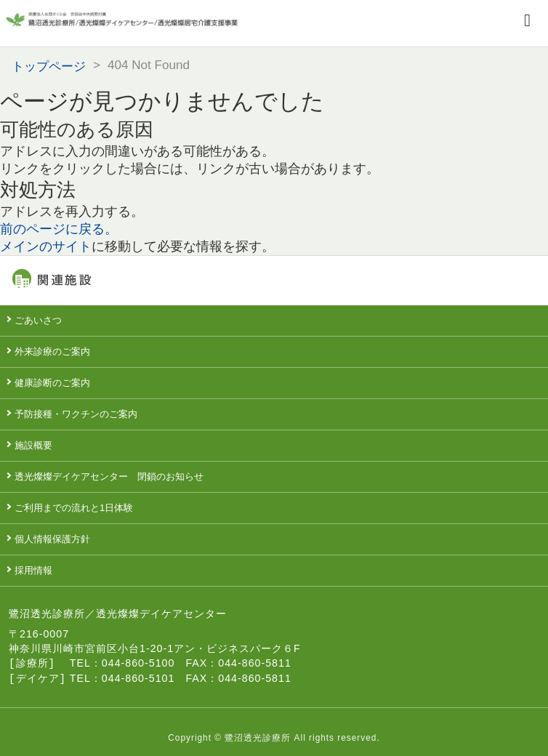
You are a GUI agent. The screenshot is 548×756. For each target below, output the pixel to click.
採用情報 (33, 570)
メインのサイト (46, 246)
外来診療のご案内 (52, 351)
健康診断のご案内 (52, 383)
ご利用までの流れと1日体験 (74, 508)
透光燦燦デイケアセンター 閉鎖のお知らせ (109, 476)
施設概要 (33, 445)
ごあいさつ (38, 320)
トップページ (49, 67)
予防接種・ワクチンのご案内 (76, 414)
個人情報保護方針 (52, 539)
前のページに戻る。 (59, 229)
